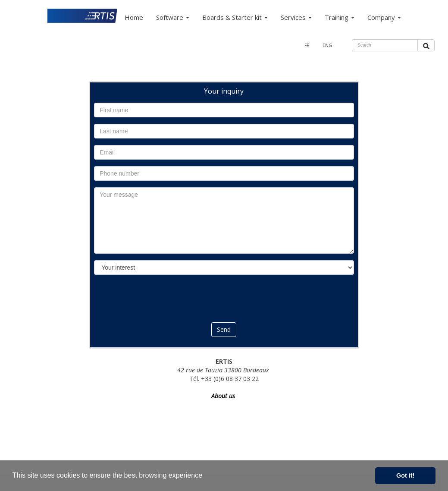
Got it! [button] (405, 475)
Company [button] (384, 17)
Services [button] (296, 17)
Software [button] (173, 17)
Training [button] (340, 17)
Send (224, 329)
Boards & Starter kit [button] (235, 17)
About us (224, 396)
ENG (327, 45)
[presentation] (224, 298)
